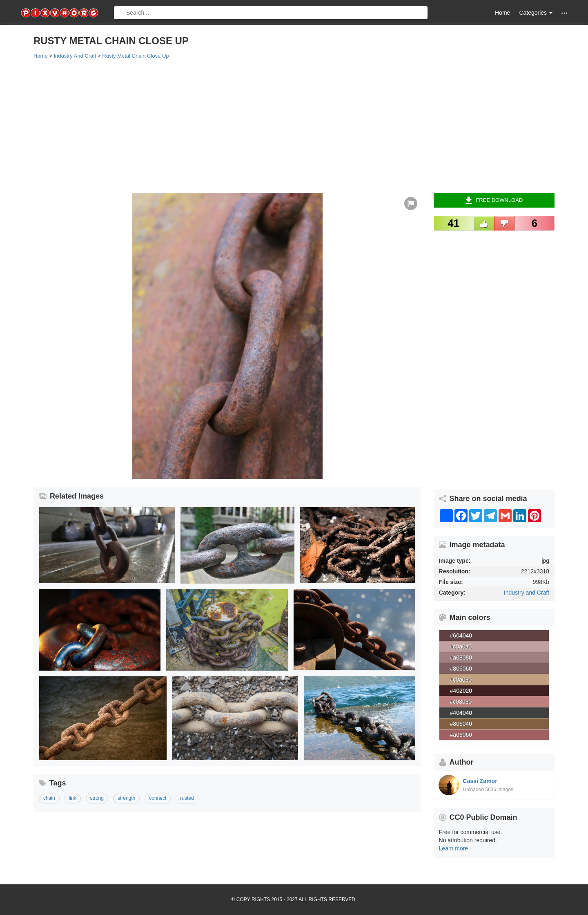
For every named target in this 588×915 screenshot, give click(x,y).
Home (502, 13)
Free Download (494, 200)
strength (126, 798)
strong (97, 798)
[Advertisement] (278, 125)
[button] (564, 13)
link (73, 798)
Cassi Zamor (480, 781)
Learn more (454, 848)
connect (158, 798)
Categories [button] (536, 13)
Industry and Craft (527, 593)
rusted (187, 798)
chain (49, 798)
